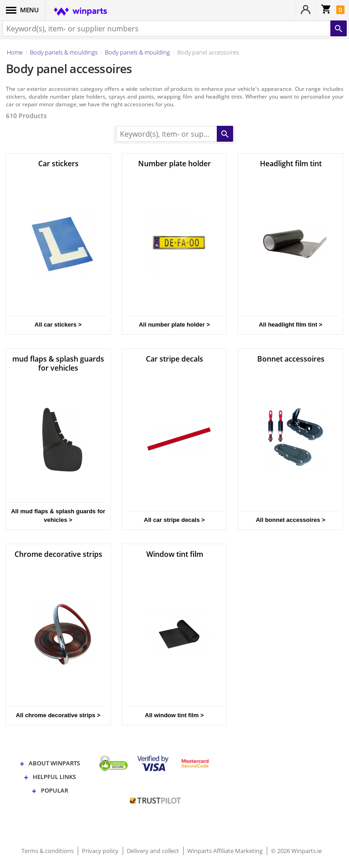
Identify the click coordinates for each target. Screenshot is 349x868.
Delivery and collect (154, 851)
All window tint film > (174, 715)
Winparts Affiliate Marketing (226, 851)
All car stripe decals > (174, 520)
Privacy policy (101, 851)
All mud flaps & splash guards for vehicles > (58, 516)
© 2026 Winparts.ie (296, 851)
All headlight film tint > (290, 325)
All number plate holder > (174, 325)
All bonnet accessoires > (291, 520)
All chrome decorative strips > (58, 715)
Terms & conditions (48, 851)
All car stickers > (58, 325)
